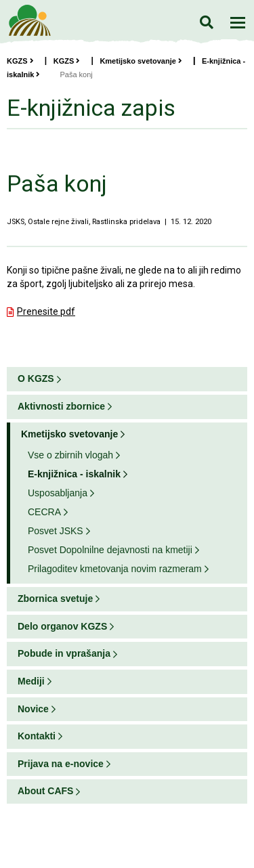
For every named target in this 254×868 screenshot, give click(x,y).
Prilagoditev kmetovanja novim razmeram (115, 569)
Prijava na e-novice (61, 764)
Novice (33, 709)
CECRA (44, 512)
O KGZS (36, 378)
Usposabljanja (58, 493)
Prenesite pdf (46, 311)
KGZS (20, 61)
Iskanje (206, 22)
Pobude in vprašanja (64, 653)
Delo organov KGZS (62, 626)
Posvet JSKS (56, 531)
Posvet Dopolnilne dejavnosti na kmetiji (110, 550)
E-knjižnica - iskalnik (74, 474)
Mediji (31, 681)
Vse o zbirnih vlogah (70, 455)
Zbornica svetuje (55, 599)
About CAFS (45, 791)
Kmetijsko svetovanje (141, 61)
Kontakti (37, 736)
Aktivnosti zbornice (61, 406)
